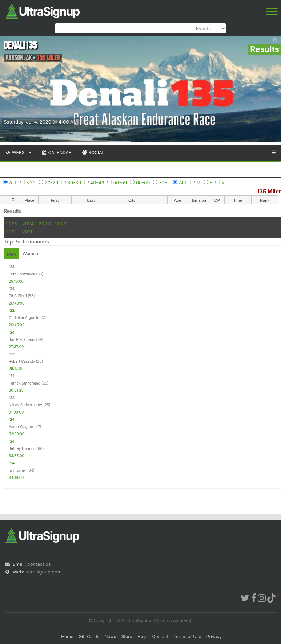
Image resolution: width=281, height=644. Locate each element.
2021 (11, 232)
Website (18, 152)
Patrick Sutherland (25, 383)
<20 (31, 182)
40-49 (97, 182)
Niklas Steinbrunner (26, 405)
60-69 (143, 182)
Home (67, 637)
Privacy (214, 637)
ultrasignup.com (43, 572)
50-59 (120, 182)
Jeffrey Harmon (22, 448)
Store (127, 637)
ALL (13, 182)
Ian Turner (17, 470)
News (110, 637)
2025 (12, 224)
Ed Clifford (18, 296)
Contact (160, 637)
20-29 (52, 182)
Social (93, 152)
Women (30, 253)
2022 (61, 224)
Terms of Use (187, 637)
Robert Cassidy (22, 361)
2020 (28, 232)
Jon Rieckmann (22, 339)
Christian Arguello (24, 318)
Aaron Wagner (21, 427)
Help (142, 637)
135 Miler (269, 191)
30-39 (74, 182)
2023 (44, 224)
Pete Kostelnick (22, 274)
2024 (28, 224)
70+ (163, 182)
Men (11, 254)
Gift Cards (89, 637)
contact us (39, 564)
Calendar (57, 152)
